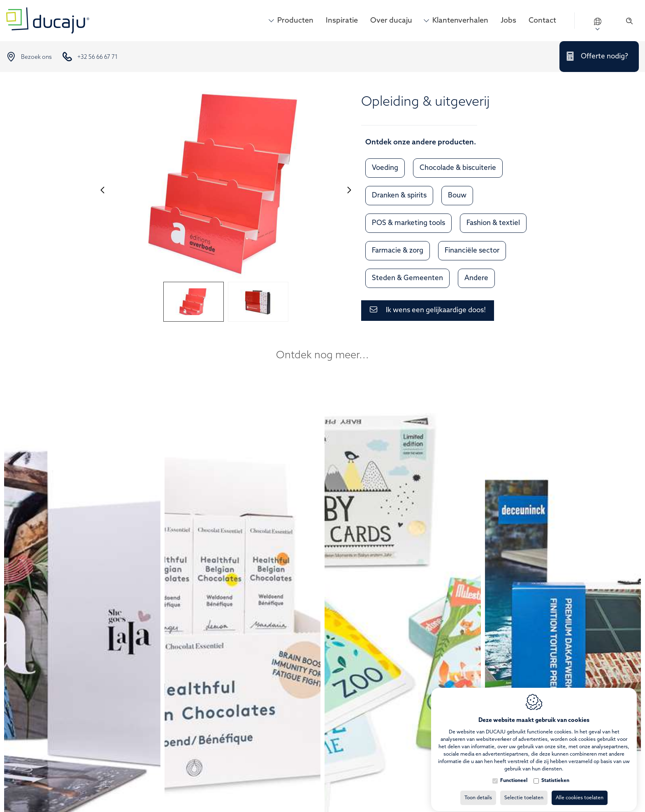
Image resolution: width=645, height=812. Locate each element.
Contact (542, 21)
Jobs (508, 21)
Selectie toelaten (524, 791)
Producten (295, 21)
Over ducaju (391, 21)
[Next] (349, 190)
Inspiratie (342, 21)
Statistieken (555, 773)
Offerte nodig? (604, 57)
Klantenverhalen (460, 21)
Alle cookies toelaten (580, 791)
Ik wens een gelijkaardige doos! (436, 310)
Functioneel (514, 773)
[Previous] (102, 190)
